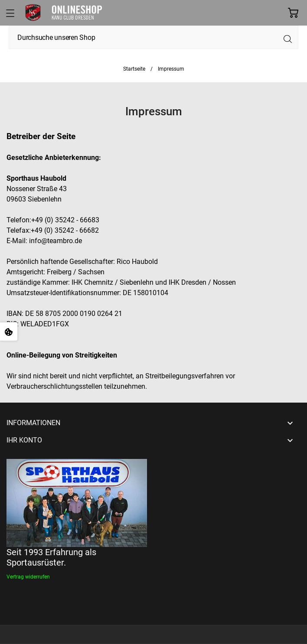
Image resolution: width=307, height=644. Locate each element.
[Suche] (153, 37)
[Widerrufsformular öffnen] (28, 577)
